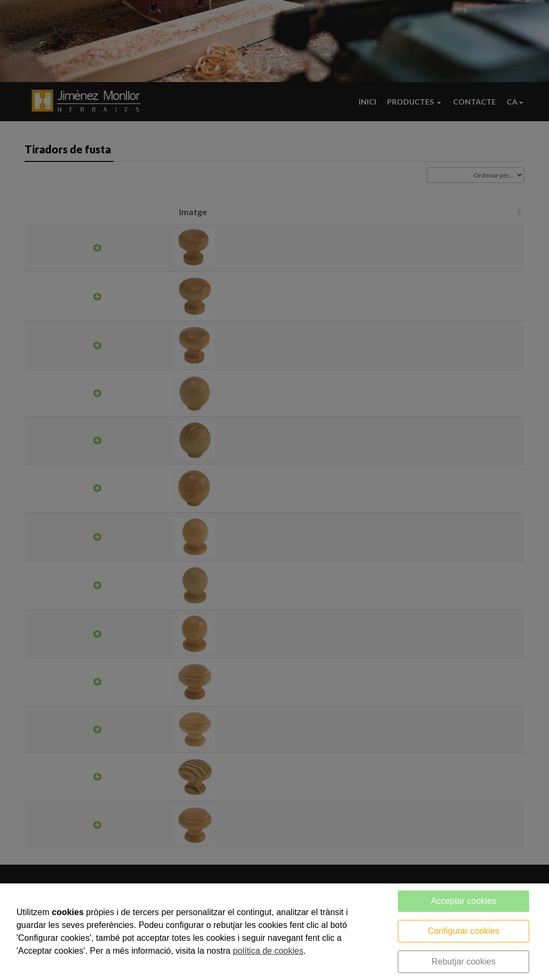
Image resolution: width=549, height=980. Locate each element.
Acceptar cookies (464, 901)
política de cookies (268, 951)
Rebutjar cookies (463, 961)
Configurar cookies (463, 931)
